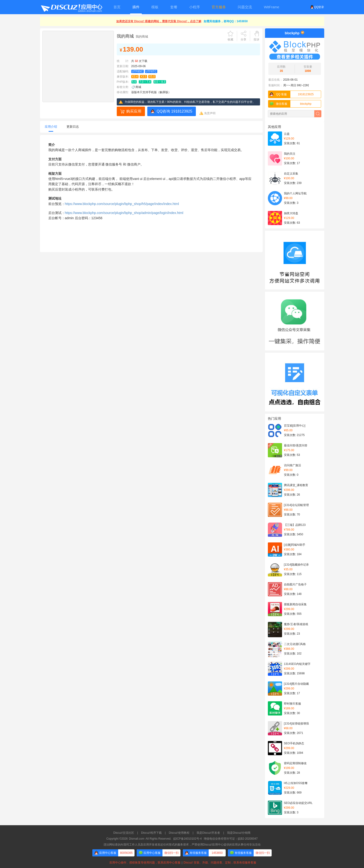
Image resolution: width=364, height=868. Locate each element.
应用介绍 (51, 127)
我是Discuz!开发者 (208, 833)
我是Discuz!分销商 (239, 833)
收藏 (230, 39)
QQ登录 (317, 7)
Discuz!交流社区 (124, 833)
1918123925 (291, 94)
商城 (138, 87)
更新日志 (73, 127)
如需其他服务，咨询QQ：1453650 (226, 21)
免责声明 (210, 113)
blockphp (292, 33)
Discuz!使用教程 (179, 833)
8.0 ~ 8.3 (160, 82)
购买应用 (134, 111)
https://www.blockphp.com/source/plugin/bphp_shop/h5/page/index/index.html (122, 204)
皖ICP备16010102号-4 (188, 839)
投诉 (256, 39)
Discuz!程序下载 (151, 833)
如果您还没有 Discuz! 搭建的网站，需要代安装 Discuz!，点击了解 (159, 21)
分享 (243, 39)
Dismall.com (137, 839)
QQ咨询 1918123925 (175, 111)
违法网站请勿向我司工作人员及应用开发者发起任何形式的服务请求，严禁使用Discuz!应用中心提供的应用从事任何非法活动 (182, 845)
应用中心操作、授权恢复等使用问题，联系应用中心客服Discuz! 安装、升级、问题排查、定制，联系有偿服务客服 (182, 863)
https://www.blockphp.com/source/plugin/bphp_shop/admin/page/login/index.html (124, 213)
